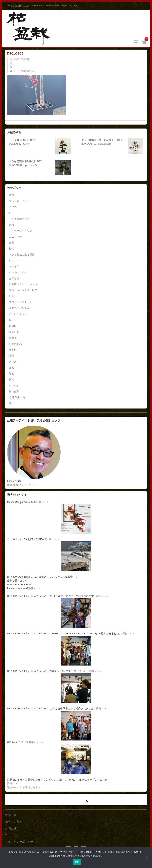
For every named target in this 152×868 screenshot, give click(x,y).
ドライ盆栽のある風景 (22, 255)
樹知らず (14, 332)
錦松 (11, 225)
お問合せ (11, 829)
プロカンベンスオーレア (23, 290)
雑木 (11, 195)
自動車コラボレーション (23, 284)
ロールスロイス (18, 272)
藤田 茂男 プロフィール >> (22, 485)
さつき (13, 362)
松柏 (11, 249)
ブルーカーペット (19, 201)
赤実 (11, 243)
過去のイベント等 (19, 308)
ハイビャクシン (18, 314)
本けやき (14, 386)
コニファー (15, 237)
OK (77, 862)
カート (9, 835)
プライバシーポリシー (19, 842)
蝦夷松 (13, 326)
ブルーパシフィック (20, 231)
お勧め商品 (15, 344)
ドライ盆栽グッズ (19, 219)
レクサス (14, 261)
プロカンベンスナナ (20, 302)
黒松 (11, 374)
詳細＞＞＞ (43, 502)
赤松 (11, 368)
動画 (11, 296)
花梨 (11, 356)
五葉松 (13, 350)
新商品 (13, 338)
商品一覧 (11, 815)
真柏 (11, 380)
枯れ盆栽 (14, 391)
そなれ (13, 207)
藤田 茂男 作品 (17, 397)
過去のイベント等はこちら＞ (24, 787)
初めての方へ (14, 822)
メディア (14, 267)
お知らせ (14, 278)
